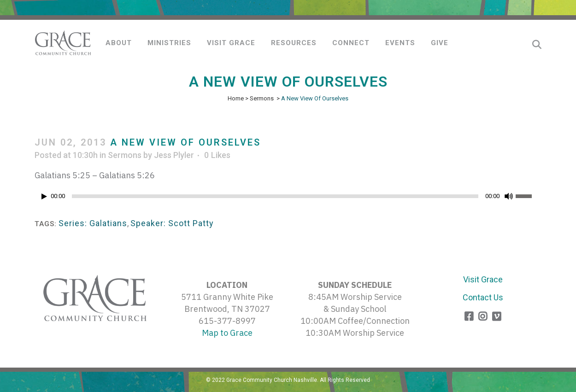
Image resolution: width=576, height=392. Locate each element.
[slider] (275, 196)
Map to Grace (227, 333)
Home (236, 98)
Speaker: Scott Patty (172, 223)
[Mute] (509, 196)
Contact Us (483, 297)
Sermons (262, 98)
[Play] (44, 196)
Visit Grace (483, 279)
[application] (288, 199)
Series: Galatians (93, 223)
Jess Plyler (174, 155)
